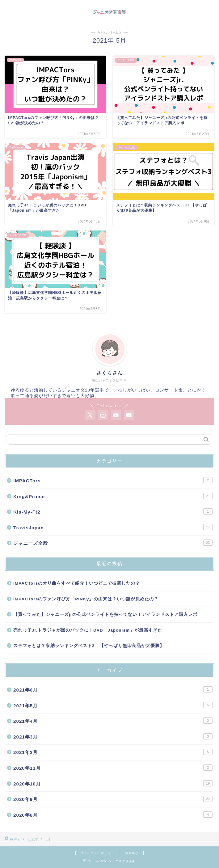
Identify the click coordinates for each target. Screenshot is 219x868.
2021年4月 (113, 721)
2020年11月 (113, 768)
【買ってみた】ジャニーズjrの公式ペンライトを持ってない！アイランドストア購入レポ (105, 614)
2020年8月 (113, 815)
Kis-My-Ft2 (113, 511)
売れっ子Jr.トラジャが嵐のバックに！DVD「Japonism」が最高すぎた (88, 630)
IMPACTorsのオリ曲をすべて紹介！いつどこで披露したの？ (77, 583)
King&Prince (113, 496)
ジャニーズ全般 (113, 543)
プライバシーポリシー (97, 853)
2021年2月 (113, 752)
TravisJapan (113, 527)
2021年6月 (113, 689)
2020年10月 (113, 783)
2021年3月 (113, 736)
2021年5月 (113, 705)
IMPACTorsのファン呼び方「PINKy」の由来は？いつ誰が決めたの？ (86, 599)
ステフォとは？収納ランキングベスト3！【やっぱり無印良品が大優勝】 (89, 646)
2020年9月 (113, 799)
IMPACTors (113, 480)
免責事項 (132, 853)
